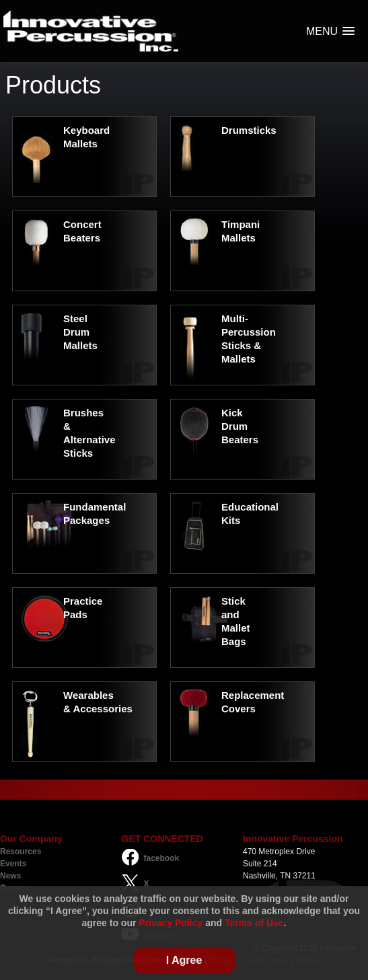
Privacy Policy (171, 923)
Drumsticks (249, 130)
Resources (21, 852)
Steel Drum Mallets (80, 332)
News (10, 876)
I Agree (184, 960)
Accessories (102, 709)
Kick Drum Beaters (240, 426)
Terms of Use (254, 923)
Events (13, 864)
